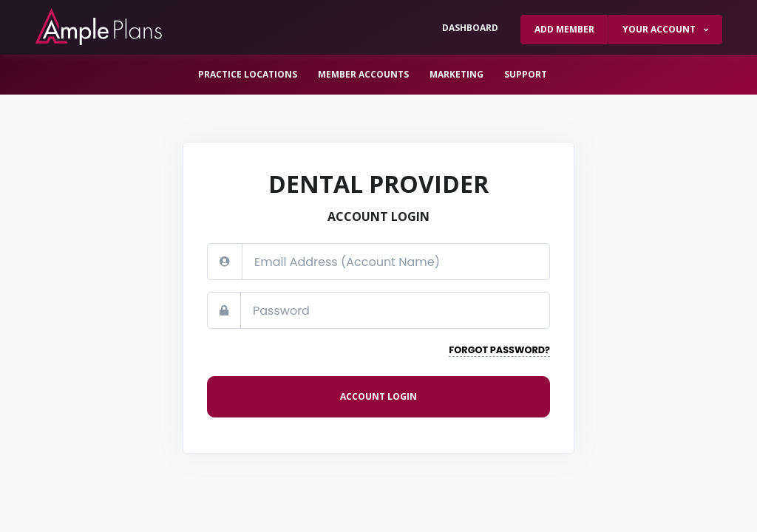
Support (526, 74)
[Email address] (396, 262)
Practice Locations (248, 74)
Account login (378, 396)
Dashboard (470, 28)
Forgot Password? (499, 350)
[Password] (395, 310)
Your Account (660, 29)
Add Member (564, 29)
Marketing (456, 74)
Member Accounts (363, 74)
